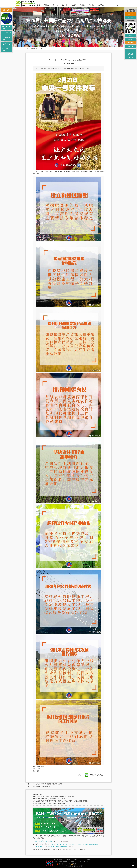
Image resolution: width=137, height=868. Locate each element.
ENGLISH (110, 5)
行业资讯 (39, 48)
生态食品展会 (82, 862)
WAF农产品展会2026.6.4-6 (7, 28)
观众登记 (130, 18)
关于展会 (46, 5)
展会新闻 (130, 47)
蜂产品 (62, 844)
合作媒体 (130, 54)
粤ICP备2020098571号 (64, 864)
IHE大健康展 (91, 775)
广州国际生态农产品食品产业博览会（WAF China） (67, 860)
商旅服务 (74, 5)
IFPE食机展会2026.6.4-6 (7, 50)
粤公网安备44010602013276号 (80, 864)
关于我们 (101, 5)
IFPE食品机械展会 (53, 846)
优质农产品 (55, 844)
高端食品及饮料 (94, 844)
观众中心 (65, 5)
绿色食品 (85, 844)
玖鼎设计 (88, 862)
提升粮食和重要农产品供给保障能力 (40, 786)
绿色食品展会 (74, 862)
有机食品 (78, 844)
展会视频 (130, 58)
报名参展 (130, 14)
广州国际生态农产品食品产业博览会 (43, 841)
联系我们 (89, 860)
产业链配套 (42, 846)
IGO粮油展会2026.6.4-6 (7, 39)
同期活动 (83, 5)
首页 (39, 5)
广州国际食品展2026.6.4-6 (7, 44)
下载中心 (130, 35)
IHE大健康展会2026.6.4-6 (7, 33)
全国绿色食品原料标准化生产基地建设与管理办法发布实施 (46, 784)
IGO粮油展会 (64, 846)
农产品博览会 (59, 862)
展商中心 (55, 5)
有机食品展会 (66, 862)
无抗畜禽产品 (70, 844)
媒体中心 (92, 5)
